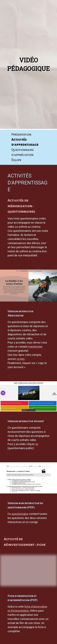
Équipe (16, 160)
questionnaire (20, 514)
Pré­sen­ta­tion (21, 134)
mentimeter (35, 347)
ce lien (21, 359)
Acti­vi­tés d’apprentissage (25, 142)
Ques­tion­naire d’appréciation (22, 152)
